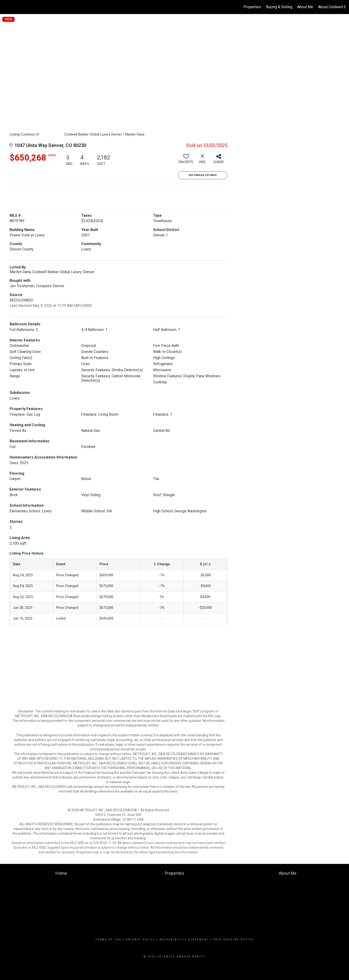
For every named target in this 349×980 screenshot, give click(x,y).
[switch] (186, 161)
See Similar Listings (203, 175)
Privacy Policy (141, 940)
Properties (252, 7)
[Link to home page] (6, 7)
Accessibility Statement (184, 940)
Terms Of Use (108, 940)
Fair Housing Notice (233, 940)
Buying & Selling (279, 7)
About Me (305, 7)
